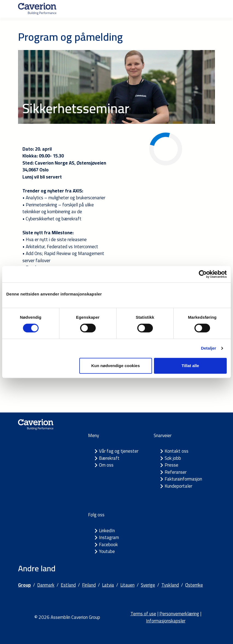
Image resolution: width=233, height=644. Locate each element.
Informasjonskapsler (166, 621)
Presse (171, 465)
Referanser (176, 472)
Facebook (108, 545)
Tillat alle (190, 366)
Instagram (109, 537)
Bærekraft (109, 458)
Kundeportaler (178, 486)
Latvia (108, 585)
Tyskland (170, 585)
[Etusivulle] (37, 9)
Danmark (46, 585)
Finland (89, 585)
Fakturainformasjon (183, 479)
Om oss (106, 465)
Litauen (127, 585)
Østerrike (194, 585)
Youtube (107, 551)
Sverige (148, 585)
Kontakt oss (177, 451)
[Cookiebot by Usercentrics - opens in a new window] (203, 274)
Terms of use (143, 614)
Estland (68, 585)
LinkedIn (107, 531)
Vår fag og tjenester (119, 451)
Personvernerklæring (179, 614)
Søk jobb (173, 458)
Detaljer (209, 348)
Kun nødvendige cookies (116, 366)
